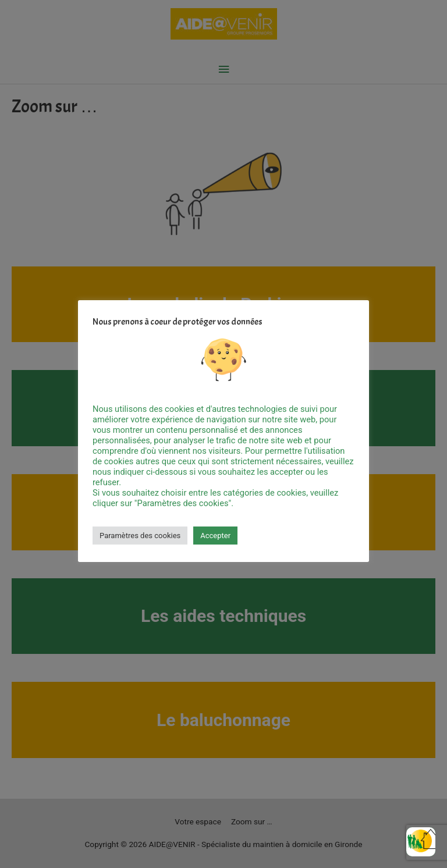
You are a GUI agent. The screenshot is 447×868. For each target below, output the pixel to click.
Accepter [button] (215, 536)
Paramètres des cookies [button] (140, 536)
